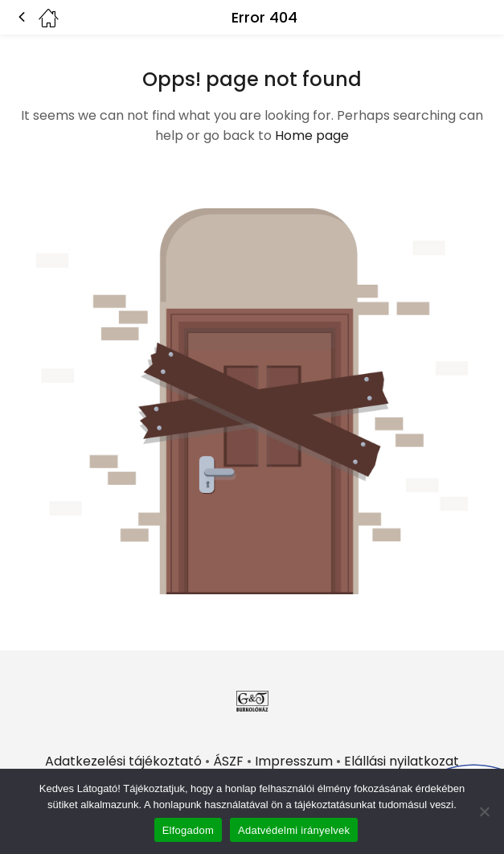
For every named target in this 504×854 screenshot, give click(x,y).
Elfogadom (188, 830)
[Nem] (484, 811)
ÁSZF (228, 761)
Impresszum (294, 761)
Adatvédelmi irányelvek (294, 830)
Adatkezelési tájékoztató (123, 761)
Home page (312, 135)
